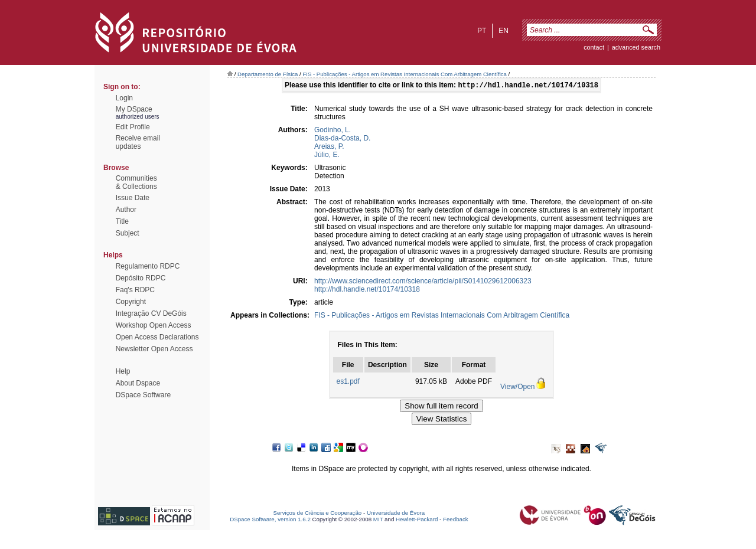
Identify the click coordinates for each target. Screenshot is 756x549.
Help (123, 371)
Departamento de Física (268, 74)
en (504, 31)
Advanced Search (636, 47)
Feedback (456, 520)
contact (594, 47)
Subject (128, 233)
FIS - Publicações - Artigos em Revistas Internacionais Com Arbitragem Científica (405, 74)
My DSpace (134, 109)
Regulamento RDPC (148, 266)
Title (122, 221)
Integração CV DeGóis (151, 313)
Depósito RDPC (141, 278)
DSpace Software (143, 395)
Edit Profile (133, 127)
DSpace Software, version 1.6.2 (270, 520)
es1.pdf (348, 383)
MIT (378, 520)
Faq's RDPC (135, 290)
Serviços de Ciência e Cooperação (318, 514)
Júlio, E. (327, 156)
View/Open (517, 388)
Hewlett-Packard (417, 520)
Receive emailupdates (138, 142)
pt (482, 31)
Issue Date (133, 198)
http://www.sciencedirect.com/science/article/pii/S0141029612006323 (423, 282)
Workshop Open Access (154, 325)
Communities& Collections (136, 182)
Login (124, 98)
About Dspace (138, 383)
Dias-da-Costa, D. (342, 139)
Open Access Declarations (157, 337)
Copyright (131, 302)
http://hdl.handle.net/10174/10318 (367, 290)
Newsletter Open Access (154, 349)
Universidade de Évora (396, 514)
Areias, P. (329, 148)
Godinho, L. (333, 131)
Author (126, 210)
